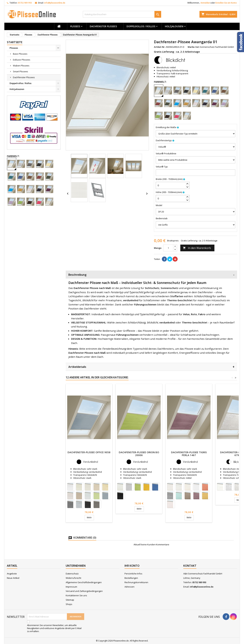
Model (159, 205)
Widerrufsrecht (73, 578)
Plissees (75, 26)
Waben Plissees (21, 66)
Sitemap (70, 600)
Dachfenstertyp (164, 140)
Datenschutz (72, 574)
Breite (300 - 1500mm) (169, 179)
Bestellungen (131, 578)
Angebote (12, 574)
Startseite (15, 42)
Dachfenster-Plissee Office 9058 (89, 452)
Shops (69, 604)
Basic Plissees (20, 54)
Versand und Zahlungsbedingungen (84, 591)
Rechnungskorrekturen (136, 582)
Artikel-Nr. (160, 47)
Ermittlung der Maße (166, 127)
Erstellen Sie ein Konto (226, 3)
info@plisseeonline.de (55, 3)
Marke (191, 47)
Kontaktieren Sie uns (76, 595)
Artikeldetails (151, 367)
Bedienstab (162, 218)
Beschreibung (151, 275)
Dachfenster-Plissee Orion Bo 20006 (139, 454)
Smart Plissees (21, 71)
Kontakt (190, 566)
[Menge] (168, 248)
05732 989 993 (25, 3)
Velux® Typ (162, 167)
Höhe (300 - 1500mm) (169, 192)
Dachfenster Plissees (103, 26)
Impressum (71, 587)
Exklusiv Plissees (22, 60)
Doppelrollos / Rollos (141, 26)
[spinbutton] (173, 185)
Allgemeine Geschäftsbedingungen (84, 582)
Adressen (129, 587)
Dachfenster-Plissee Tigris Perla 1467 (189, 454)
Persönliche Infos (133, 574)
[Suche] (122, 14)
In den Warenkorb (197, 248)
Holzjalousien (174, 26)
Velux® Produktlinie (166, 153)
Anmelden (205, 3)
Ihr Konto (132, 566)
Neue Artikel (13, 578)
